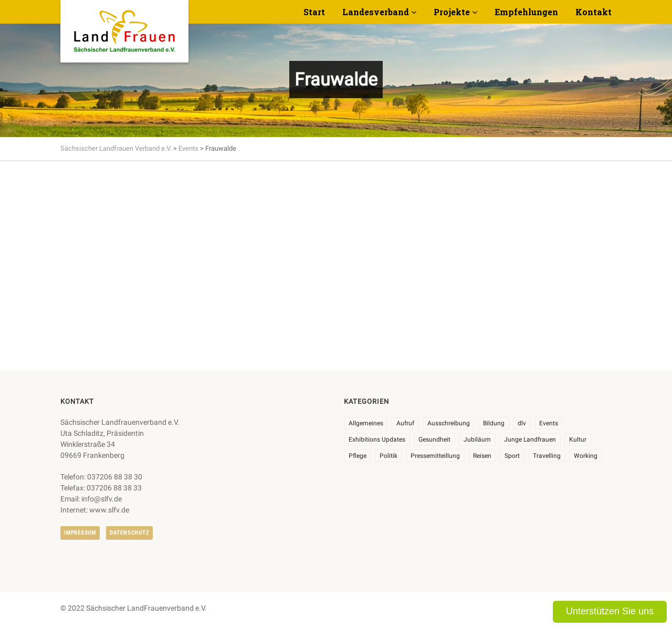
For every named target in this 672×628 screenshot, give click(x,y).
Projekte (452, 12)
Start (314, 12)
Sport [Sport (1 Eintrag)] (512, 456)
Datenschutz (129, 533)
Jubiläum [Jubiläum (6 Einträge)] (477, 439)
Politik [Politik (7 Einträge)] (388, 456)
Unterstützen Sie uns (610, 611)
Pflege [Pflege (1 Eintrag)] (358, 456)
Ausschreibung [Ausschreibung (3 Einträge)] (449, 423)
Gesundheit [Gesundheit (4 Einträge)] (434, 439)
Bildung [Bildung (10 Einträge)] (494, 423)
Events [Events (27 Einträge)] (549, 423)
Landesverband (376, 12)
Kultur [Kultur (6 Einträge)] (578, 439)
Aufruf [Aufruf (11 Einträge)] (405, 423)
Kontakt (594, 12)
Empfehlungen (526, 12)
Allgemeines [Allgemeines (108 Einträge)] (366, 423)
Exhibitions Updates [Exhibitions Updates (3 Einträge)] (377, 439)
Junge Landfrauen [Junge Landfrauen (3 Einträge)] (530, 439)
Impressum (80, 533)
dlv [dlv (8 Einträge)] (522, 423)
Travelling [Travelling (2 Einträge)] (547, 456)
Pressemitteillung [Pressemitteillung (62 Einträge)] (435, 456)
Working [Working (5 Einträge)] (586, 456)
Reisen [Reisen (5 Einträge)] (482, 456)
